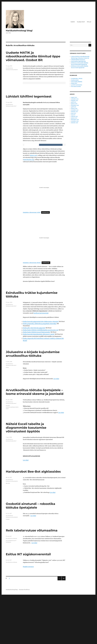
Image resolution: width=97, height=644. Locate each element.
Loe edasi (56, 426)
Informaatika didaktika (77, 82)
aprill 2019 (74, 102)
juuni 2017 (74, 113)
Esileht (73, 22)
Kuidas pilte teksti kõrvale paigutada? (34, 376)
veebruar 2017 (74, 116)
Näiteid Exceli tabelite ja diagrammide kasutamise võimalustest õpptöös (26, 475)
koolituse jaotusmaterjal (41, 361)
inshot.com (33, 203)
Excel (14, 588)
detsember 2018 (75, 105)
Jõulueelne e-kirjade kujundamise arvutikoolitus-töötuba (33, 402)
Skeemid (14, 455)
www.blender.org (29, 207)
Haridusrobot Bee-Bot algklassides (33, 519)
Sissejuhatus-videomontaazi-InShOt (32, 260)
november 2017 (75, 110)
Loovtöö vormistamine (77, 85)
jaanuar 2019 (74, 104)
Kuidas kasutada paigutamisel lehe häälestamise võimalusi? (41, 369)
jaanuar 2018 (74, 108)
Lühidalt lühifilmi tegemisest (29, 120)
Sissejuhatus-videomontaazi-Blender (32, 310)
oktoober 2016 (75, 123)
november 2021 (75, 99)
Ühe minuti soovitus (76, 86)
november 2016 (75, 121)
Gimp (7, 415)
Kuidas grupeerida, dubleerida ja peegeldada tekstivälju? (40, 371)
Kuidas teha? (81, 22)
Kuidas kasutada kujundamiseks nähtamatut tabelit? (39, 382)
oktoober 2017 (75, 112)
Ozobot (8, 567)
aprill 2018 (74, 107)
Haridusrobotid (14, 70)
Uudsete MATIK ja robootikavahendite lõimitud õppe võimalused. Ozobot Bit (33, 56)
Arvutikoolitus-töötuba (11, 586)
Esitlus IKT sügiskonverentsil (28, 602)
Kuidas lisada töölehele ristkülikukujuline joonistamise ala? (41, 378)
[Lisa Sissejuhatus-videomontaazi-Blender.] (44, 286)
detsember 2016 (75, 120)
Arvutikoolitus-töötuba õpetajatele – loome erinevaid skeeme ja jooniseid (35, 440)
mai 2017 (73, 115)
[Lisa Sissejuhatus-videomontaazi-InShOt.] (44, 235)
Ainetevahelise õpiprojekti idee (78, 61)
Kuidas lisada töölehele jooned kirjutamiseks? (37, 380)
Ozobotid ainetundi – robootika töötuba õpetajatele (31, 553)
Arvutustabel (9, 588)
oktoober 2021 (75, 101)
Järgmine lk (63, 628)
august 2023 (74, 97)
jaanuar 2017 (74, 118)
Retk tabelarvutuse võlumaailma (32, 578)
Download (45, 260)
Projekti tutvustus (28, 614)
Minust (89, 22)
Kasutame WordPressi (24, 637)
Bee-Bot (8, 531)
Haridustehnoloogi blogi (19, 31)
